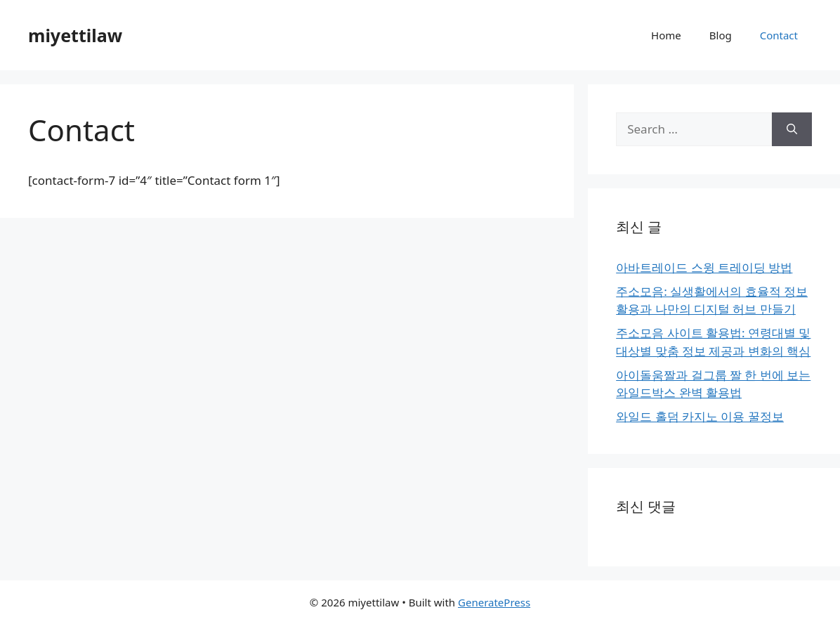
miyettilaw (75, 35)
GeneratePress (494, 602)
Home (666, 35)
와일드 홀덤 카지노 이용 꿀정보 (700, 416)
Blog (721, 35)
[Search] (792, 129)
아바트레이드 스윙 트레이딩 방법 (704, 267)
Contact (779, 35)
